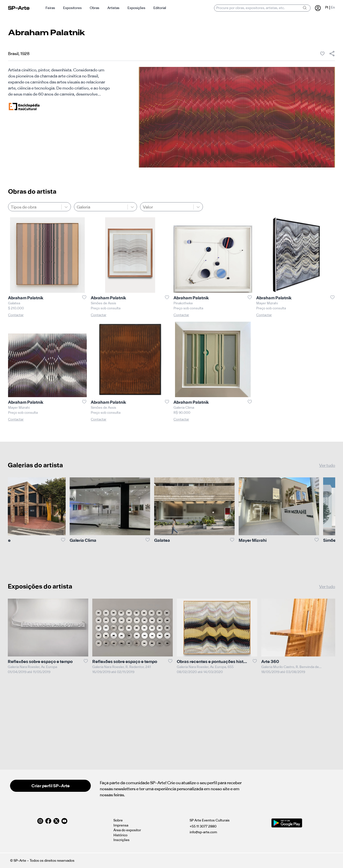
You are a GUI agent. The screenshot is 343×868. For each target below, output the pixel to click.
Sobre (118, 820)
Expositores (72, 8)
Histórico (120, 835)
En (333, 7)
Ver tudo (327, 465)
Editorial (160, 8)
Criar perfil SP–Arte (51, 786)
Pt (327, 7)
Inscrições (121, 840)
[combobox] (11, 207)
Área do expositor (127, 830)
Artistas (113, 8)
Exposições (136, 8)
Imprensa (121, 825)
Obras (95, 8)
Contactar (16, 315)
